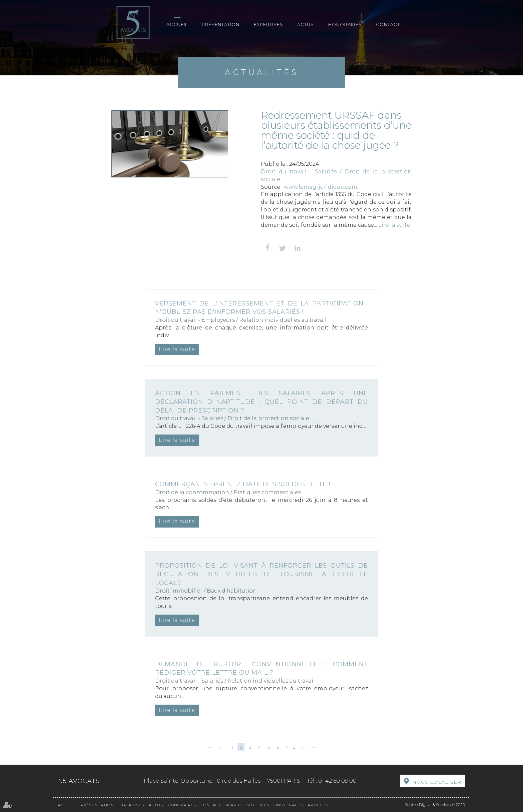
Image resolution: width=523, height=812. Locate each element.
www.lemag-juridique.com (321, 187)
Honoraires (345, 24)
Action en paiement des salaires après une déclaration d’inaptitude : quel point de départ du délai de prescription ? (261, 402)
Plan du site (240, 805)
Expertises (269, 24)
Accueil (177, 24)
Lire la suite (394, 225)
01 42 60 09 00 (337, 781)
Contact (388, 24)
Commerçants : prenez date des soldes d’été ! (243, 484)
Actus (306, 24)
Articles (318, 805)
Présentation (221, 24)
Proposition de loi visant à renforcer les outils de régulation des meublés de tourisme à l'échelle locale (261, 574)
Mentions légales (282, 805)
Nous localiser (437, 782)
